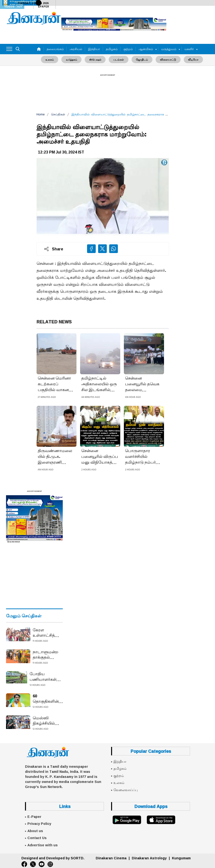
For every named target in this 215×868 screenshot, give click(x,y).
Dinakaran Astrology (149, 858)
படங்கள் (119, 59)
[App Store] (161, 819)
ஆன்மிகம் (146, 49)
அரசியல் (76, 49)
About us (35, 831)
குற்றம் (128, 49)
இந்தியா (94, 49)
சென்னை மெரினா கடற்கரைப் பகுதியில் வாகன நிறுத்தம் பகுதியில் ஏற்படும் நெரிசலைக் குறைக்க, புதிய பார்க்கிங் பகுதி (55, 384)
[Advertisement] (107, 90)
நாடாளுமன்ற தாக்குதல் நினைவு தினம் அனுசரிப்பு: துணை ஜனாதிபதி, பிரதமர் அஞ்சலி (46, 654)
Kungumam (181, 858)
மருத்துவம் (169, 49)
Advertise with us (43, 845)
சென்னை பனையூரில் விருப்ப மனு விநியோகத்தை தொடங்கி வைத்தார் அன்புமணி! (100, 457)
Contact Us (37, 838)
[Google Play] (127, 819)
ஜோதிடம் (141, 59)
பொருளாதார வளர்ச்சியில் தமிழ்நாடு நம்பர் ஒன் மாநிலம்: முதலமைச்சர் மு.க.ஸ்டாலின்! (140, 457)
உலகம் (53, 59)
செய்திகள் (58, 114)
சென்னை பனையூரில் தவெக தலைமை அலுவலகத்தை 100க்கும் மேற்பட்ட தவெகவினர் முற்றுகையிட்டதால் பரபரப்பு (143, 384)
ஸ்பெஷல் (96, 59)
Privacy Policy (39, 823)
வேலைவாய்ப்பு (126, 790)
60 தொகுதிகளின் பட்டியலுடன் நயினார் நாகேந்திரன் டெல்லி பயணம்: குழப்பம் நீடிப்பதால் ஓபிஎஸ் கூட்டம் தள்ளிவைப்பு (48, 698)
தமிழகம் (112, 49)
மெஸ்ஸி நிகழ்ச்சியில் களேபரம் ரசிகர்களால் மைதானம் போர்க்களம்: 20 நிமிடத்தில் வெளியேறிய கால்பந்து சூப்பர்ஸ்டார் (47, 720)
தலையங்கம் (55, 49)
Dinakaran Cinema (111, 858)
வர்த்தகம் (73, 59)
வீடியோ (190, 59)
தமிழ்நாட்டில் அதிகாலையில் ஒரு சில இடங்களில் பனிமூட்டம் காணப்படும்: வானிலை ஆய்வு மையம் (99, 384)
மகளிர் (189, 49)
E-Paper (34, 816)
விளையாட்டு (166, 59)
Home (41, 114)
